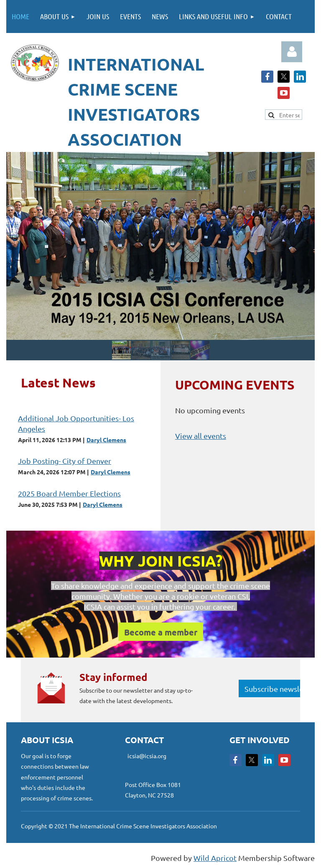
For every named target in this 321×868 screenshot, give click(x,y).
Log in (292, 52)
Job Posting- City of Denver (65, 461)
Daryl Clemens (106, 440)
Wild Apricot (215, 858)
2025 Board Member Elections (69, 493)
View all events (201, 436)
